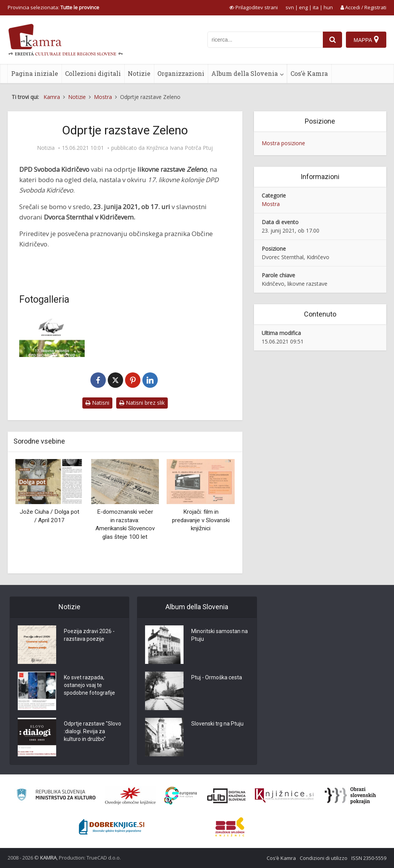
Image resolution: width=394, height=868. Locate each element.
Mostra (271, 204)
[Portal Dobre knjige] (112, 827)
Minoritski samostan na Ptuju (220, 635)
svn (290, 7)
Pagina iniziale (35, 73)
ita (316, 7)
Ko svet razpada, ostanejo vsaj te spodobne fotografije (89, 685)
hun (328, 7)
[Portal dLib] (227, 796)
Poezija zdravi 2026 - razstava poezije (89, 635)
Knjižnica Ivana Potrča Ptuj (179, 148)
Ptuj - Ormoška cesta (217, 677)
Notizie (139, 73)
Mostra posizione (283, 143)
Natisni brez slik (142, 403)
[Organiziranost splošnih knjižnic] (130, 796)
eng (303, 7)
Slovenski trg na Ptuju (217, 724)
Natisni (97, 403)
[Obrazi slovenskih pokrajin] (350, 796)
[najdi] (332, 40)
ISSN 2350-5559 (369, 858)
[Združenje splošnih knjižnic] (230, 827)
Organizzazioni (181, 73)
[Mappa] (366, 40)
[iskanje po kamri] (265, 40)
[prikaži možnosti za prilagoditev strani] (254, 7)
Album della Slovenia (245, 73)
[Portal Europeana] (181, 796)
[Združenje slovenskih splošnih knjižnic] (284, 796)
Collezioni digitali (93, 73)
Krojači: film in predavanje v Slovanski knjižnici (201, 520)
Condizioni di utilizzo (324, 858)
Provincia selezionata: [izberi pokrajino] (53, 7)
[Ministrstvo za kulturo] (56, 796)
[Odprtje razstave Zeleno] (52, 335)
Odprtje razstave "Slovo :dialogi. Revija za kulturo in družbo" (93, 731)
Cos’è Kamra (309, 73)
